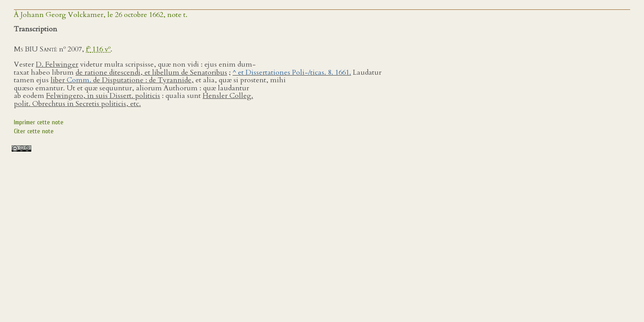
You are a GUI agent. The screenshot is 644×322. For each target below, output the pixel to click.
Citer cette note (34, 131)
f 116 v (98, 49)
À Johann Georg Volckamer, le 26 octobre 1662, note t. (101, 15)
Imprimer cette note (39, 122)
